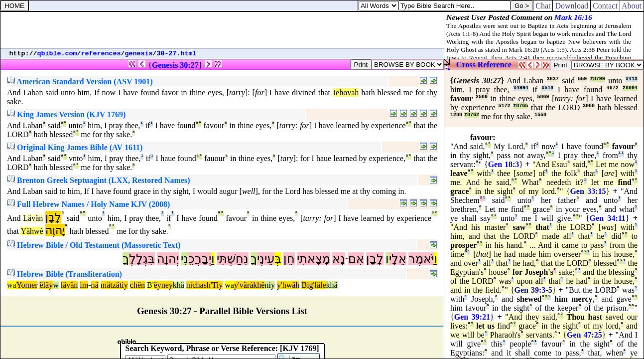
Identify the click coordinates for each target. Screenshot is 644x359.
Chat (543, 6)
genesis (139, 54)
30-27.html (177, 54)
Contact (605, 6)
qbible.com (57, 54)
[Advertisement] (222, 30)
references (101, 54)
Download (572, 6)
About (632, 6)
